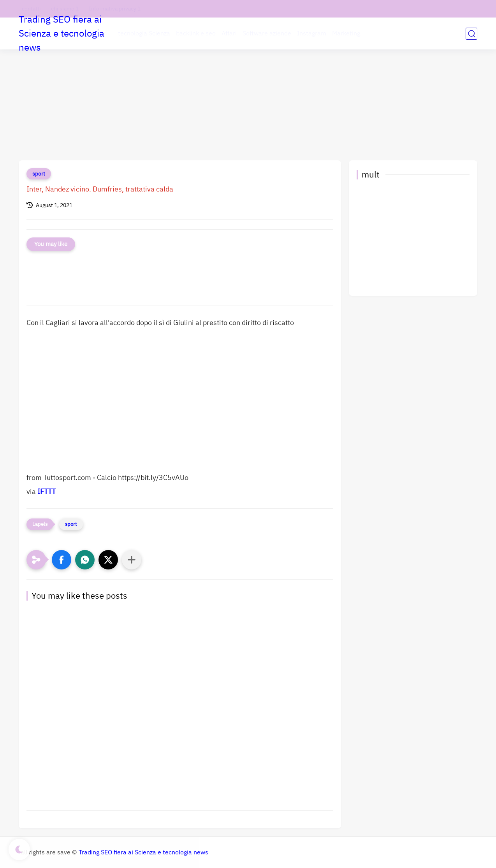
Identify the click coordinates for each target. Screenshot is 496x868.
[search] (471, 34)
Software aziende (267, 33)
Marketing (346, 33)
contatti (31, 9)
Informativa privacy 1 (115, 9)
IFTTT (47, 491)
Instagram (312, 33)
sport (39, 174)
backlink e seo (196, 33)
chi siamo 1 (65, 9)
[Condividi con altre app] (132, 560)
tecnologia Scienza (144, 33)
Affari (229, 33)
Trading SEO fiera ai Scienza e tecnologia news (62, 33)
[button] (62, 560)
